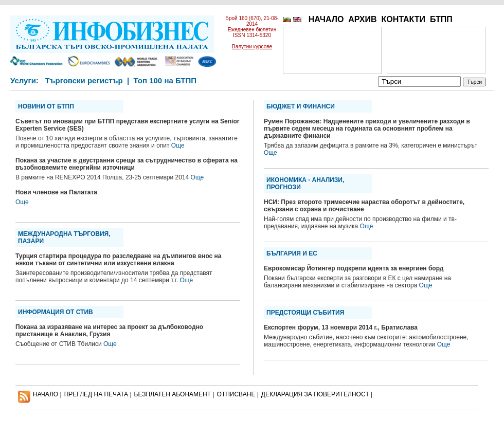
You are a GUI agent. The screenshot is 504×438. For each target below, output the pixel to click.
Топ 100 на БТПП (165, 80)
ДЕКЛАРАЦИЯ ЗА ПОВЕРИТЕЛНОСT (315, 394)
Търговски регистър (84, 80)
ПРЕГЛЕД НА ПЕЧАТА (96, 394)
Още (178, 145)
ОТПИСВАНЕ (236, 394)
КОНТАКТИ (403, 19)
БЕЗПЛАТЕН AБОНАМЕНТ (173, 394)
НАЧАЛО (326, 19)
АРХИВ (362, 19)
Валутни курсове (252, 47)
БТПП (441, 19)
